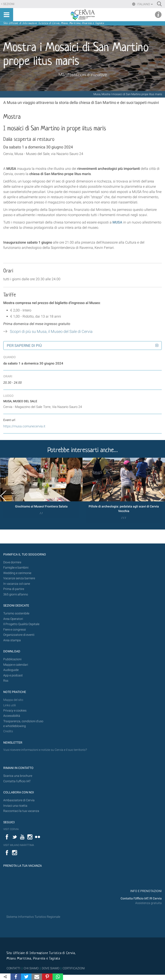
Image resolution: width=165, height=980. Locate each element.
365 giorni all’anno (16, 594)
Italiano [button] (145, 4)
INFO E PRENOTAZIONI (146, 891)
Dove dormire (12, 562)
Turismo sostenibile (16, 613)
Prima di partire (14, 589)
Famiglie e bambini (16, 568)
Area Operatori (13, 619)
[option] (41, 488)
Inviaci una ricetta (15, 806)
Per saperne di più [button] (24, 346)
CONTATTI (13, 968)
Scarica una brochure (18, 776)
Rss (6, 681)
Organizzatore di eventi (19, 635)
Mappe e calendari (16, 665)
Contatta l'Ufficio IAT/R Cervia (141, 898)
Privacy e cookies (15, 711)
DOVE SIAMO (50, 968)
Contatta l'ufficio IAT (17, 781)
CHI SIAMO (31, 968)
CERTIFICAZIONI (74, 968)
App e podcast (13, 675)
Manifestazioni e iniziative (83, 75)
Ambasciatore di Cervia (19, 800)
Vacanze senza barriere (19, 578)
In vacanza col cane (17, 584)
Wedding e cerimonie (17, 573)
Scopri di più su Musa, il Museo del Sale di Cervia (51, 332)
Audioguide (11, 670)
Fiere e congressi (15, 630)
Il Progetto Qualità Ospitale (21, 624)
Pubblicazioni (12, 659)
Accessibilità (12, 716)
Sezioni (9, 4)
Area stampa (12, 640)
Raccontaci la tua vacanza (21, 811)
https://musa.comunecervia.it (24, 426)
